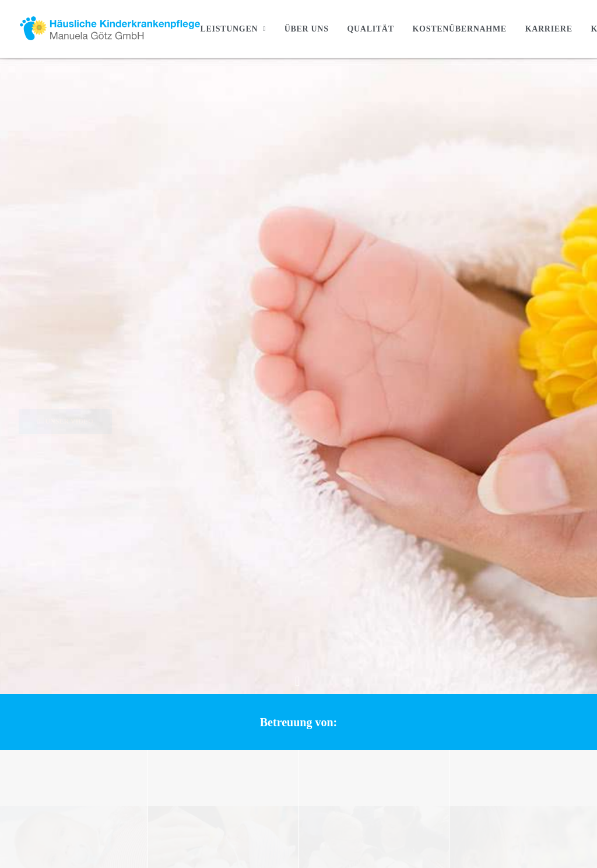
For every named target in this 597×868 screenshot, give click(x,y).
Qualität (370, 29)
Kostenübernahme (459, 29)
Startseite (259, 639)
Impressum (463, 669)
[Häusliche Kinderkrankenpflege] (109, 29)
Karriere (549, 29)
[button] (153, 242)
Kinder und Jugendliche (317, 700)
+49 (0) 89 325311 (83, 736)
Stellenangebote (472, 654)
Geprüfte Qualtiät (274, 761)
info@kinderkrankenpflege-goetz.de (82, 710)
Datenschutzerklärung (482, 685)
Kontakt (458, 639)
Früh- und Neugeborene (317, 685)
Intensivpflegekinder (312, 669)
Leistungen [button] (233, 29)
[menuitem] (237, 29)
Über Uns (307, 29)
